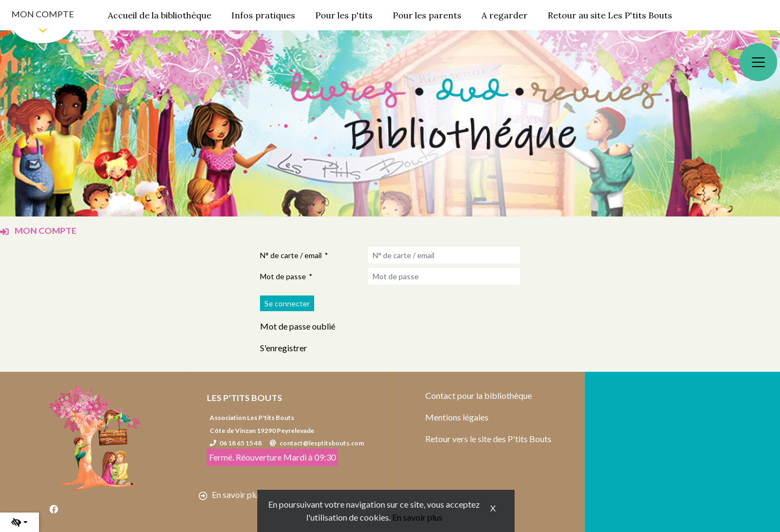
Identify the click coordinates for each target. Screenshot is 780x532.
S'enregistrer (284, 348)
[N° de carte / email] (444, 255)
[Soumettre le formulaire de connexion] (287, 303)
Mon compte (43, 14)
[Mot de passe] (444, 276)
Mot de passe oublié (298, 326)
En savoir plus (417, 517)
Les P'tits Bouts (245, 398)
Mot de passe (283, 276)
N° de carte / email (291, 255)
